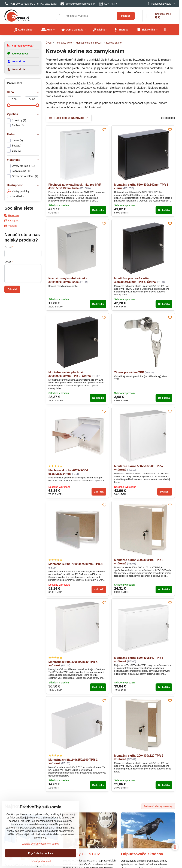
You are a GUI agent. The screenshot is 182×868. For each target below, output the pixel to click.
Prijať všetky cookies (41, 853)
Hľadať (126, 16)
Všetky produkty (18, 191)
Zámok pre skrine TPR (129, 372)
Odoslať (12, 289)
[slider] (9, 105)
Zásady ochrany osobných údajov (41, 844)
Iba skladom (16, 196)
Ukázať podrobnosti (41, 861)
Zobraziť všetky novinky (158, 806)
